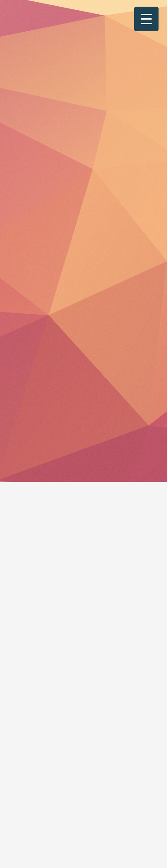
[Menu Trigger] (146, 19)
